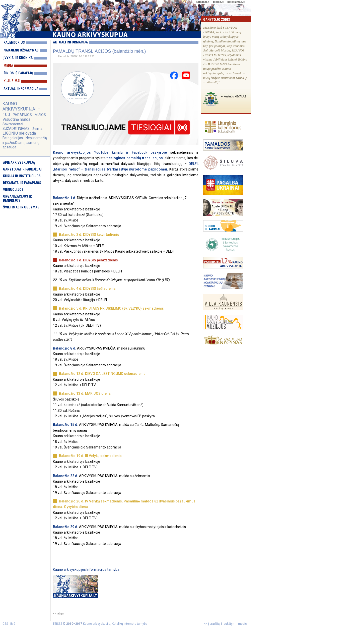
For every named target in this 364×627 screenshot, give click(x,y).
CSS (5, 624)
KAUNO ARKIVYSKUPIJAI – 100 (21, 109)
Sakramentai (13, 124)
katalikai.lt (203, 2)
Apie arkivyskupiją (19, 162)
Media (8, 66)
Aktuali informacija (21, 89)
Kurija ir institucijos (22, 176)
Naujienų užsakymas (21, 50)
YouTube (101, 152)
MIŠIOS (40, 115)
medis (242, 624)
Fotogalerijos (13, 138)
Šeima (37, 129)
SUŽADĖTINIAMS (16, 129)
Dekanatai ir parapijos (22, 183)
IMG (13, 624)
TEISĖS (57, 624)
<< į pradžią (212, 624)
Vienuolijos (13, 190)
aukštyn (229, 624)
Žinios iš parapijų (18, 73)
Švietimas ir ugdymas (21, 207)
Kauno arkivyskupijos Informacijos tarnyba (86, 569)
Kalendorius (14, 42)
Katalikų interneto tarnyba (130, 624)
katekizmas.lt (236, 2)
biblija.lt (218, 2)
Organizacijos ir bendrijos (17, 198)
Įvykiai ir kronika (18, 58)
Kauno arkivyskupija (97, 624)
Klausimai (12, 81)
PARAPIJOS (22, 115)
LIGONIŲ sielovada (19, 133)
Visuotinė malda (16, 119)
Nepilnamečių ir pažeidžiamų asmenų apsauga (25, 142)
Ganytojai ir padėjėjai (22, 169)
